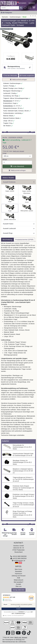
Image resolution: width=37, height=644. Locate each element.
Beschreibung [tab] (7, 240)
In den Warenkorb (17, 166)
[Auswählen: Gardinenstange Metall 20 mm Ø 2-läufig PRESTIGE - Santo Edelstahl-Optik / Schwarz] (10, 190)
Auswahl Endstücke (19, 182)
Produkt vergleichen (27, 75)
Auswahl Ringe (19, 233)
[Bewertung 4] (19, 606)
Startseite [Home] (5, 17)
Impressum (18, 574)
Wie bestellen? (18, 582)
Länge (5, 153)
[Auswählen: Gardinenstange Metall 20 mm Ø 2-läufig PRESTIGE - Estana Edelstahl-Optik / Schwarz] (27, 190)
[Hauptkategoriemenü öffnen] (6, 13)
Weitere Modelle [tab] (8, 178)
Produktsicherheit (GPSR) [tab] (24, 240)
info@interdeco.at (19, 561)
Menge (5, 160)
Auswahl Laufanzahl (19, 228)
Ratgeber (22, 3)
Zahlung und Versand (18, 576)
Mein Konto (18, 569)
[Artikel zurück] (31, 16)
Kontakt (18, 584)
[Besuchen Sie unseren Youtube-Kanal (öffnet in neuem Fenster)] (18, 634)
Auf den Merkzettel (10, 75)
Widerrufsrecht (18, 580)
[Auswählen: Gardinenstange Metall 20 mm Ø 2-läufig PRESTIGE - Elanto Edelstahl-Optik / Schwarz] (27, 208)
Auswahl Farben (19, 224)
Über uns (18, 586)
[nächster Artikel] (35, 16)
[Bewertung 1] (16, 606)
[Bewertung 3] (18, 606)
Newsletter (19, 571)
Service (32, 3)
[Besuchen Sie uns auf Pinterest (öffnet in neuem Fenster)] (24, 634)
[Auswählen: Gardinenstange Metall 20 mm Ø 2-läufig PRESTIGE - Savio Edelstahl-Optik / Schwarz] (10, 199)
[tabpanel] (18, 340)
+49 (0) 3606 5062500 (19, 556)
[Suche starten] (21, 8)
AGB (19, 578)
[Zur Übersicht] (33, 16)
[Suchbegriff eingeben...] (10, 8)
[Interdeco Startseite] (9, 3)
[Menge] (17, 162)
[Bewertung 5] (20, 606)
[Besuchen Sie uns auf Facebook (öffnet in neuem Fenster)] (8, 634)
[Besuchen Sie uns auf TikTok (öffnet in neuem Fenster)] (29, 634)
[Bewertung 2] (17, 606)
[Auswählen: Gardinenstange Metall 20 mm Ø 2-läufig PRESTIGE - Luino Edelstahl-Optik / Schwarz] (10, 208)
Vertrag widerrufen (18, 590)
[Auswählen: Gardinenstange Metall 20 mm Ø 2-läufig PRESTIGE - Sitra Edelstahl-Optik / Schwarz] (27, 199)
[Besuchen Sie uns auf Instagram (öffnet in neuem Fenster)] (13, 634)
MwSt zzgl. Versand (18, 151)
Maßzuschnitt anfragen (19, 80)
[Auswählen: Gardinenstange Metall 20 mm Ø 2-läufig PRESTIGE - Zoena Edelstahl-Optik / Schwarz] (10, 217)
